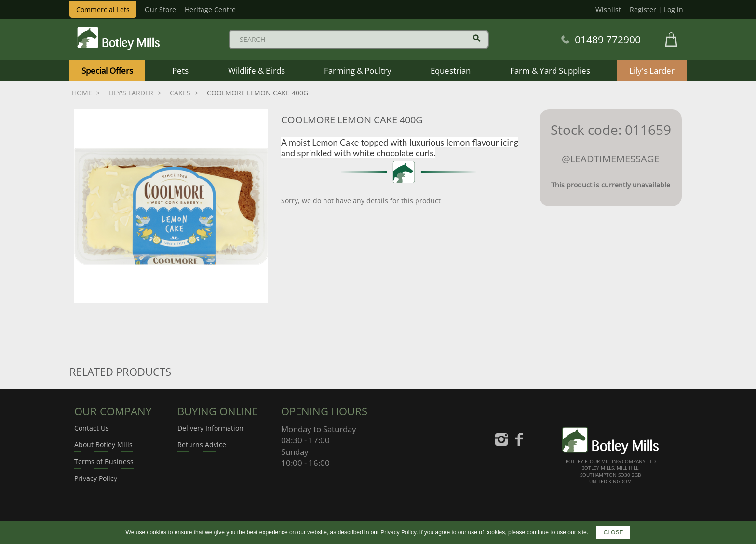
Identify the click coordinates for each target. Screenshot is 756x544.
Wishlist (608, 9)
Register (643, 9)
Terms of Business (104, 461)
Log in (674, 9)
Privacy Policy (96, 478)
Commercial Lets (103, 9)
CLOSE (614, 532)
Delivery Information (210, 428)
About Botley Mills (103, 444)
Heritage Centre (210, 9)
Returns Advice (202, 444)
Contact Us (92, 428)
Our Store (160, 9)
